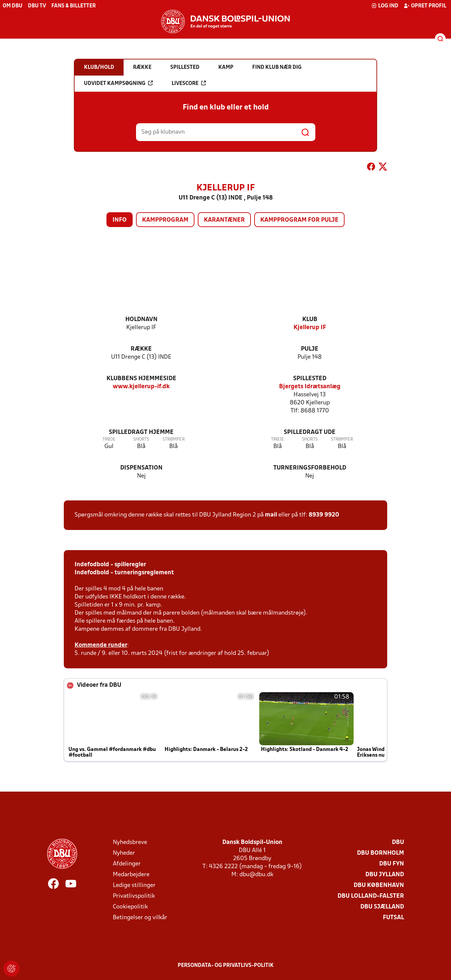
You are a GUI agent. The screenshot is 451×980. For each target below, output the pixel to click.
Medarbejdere (131, 875)
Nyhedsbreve (130, 842)
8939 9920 (324, 515)
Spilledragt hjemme (141, 432)
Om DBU (13, 6)
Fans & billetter (74, 6)
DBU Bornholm (380, 853)
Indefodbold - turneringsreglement (124, 573)
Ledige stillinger (134, 885)
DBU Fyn (392, 864)
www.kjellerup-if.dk (141, 387)
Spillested (310, 379)
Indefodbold (92, 565)
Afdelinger (127, 864)
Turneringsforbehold (310, 468)
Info (120, 220)
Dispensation (141, 468)
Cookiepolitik (130, 907)
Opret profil (425, 6)
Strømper (174, 439)
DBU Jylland (385, 875)
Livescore (189, 83)
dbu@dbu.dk (256, 875)
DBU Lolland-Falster (371, 896)
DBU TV (37, 6)
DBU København (379, 885)
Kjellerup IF (310, 328)
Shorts (141, 439)
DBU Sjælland (382, 907)
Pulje (310, 349)
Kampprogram (165, 220)
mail (271, 515)
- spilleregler (128, 565)
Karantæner (224, 220)
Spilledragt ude (310, 432)
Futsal (393, 918)
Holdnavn (141, 320)
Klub (310, 320)
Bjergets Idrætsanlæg (310, 387)
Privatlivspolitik (134, 896)
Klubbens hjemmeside (141, 379)
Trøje (109, 439)
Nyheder (124, 853)
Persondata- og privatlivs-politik (226, 966)
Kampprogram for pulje (299, 220)
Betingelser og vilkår (140, 918)
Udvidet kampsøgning (118, 83)
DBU (398, 842)
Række (141, 349)
